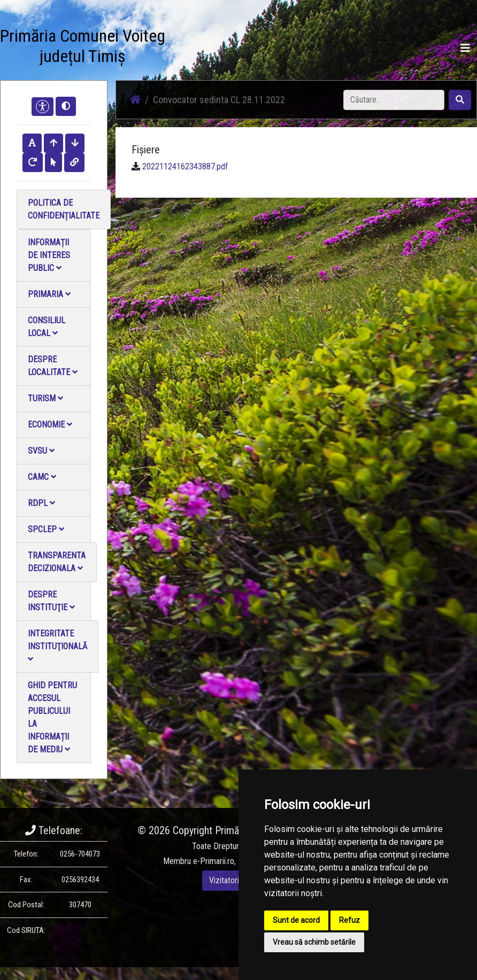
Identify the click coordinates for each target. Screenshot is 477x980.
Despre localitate (53, 366)
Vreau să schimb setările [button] (314, 942)
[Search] (394, 100)
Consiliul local (47, 327)
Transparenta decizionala (57, 562)
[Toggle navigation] (465, 48)
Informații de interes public (49, 255)
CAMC (42, 477)
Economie (50, 425)
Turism (45, 398)
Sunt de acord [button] (296, 920)
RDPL (41, 503)
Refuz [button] (349, 920)
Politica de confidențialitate (64, 209)
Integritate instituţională (57, 646)
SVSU (41, 451)
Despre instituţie (51, 601)
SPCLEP (46, 529)
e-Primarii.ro (214, 861)
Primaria (49, 294)
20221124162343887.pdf (185, 166)
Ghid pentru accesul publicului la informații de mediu (52, 717)
